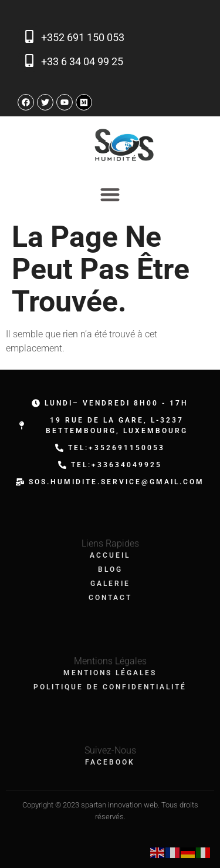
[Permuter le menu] (110, 194)
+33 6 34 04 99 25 (82, 61)
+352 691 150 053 (83, 37)
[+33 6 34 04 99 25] (29, 61)
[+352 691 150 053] (29, 36)
